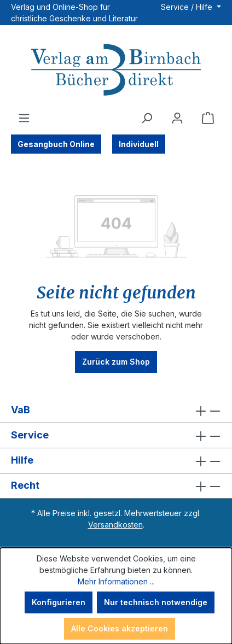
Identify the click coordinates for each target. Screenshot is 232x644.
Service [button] (116, 435)
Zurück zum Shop (116, 362)
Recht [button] (116, 486)
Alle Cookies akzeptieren (120, 628)
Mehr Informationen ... (116, 581)
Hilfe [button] (116, 461)
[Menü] (24, 118)
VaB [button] (116, 410)
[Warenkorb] (208, 118)
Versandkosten (115, 525)
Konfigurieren (59, 602)
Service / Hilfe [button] (188, 7)
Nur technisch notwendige (156, 602)
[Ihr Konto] (177, 118)
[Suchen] (147, 118)
